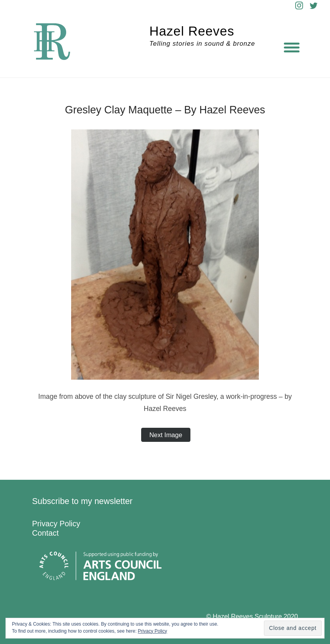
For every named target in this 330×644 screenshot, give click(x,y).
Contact (45, 533)
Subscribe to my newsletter (82, 501)
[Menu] (292, 47)
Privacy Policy (56, 524)
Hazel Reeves (192, 31)
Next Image (166, 435)
